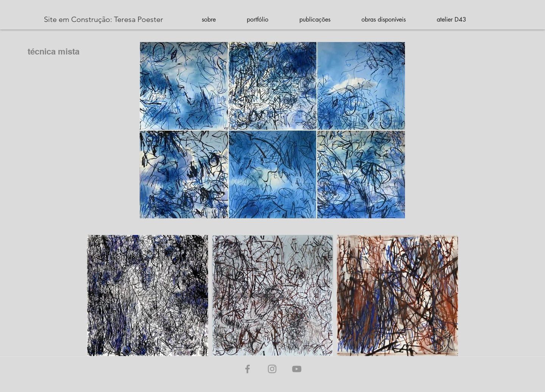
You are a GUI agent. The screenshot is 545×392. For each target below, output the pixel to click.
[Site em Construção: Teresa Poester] (104, 19)
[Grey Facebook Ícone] (248, 369)
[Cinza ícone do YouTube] (297, 369)
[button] (209, 19)
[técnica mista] (47, 52)
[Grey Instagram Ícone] (272, 369)
